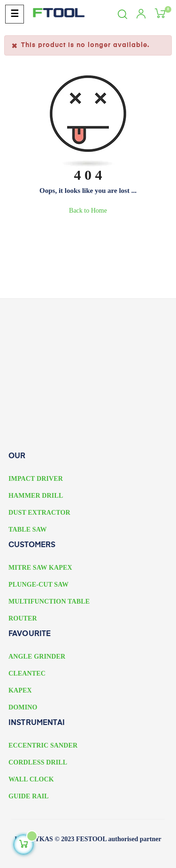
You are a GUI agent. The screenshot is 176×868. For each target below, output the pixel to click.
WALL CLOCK (31, 779)
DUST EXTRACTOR (39, 513)
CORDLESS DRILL (38, 762)
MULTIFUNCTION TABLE (49, 601)
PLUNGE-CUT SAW (38, 585)
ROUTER (23, 618)
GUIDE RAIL (29, 796)
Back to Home (88, 211)
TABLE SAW (28, 530)
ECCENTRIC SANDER (43, 745)
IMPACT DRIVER (36, 479)
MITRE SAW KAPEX (40, 568)
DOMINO (23, 707)
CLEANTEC (27, 673)
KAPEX (20, 690)
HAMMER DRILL (36, 496)
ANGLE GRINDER (37, 657)
